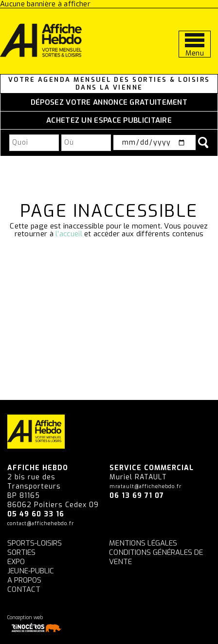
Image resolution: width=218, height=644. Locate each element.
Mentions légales (143, 543)
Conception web (36, 624)
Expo (16, 562)
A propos (24, 580)
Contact (24, 589)
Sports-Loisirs (35, 543)
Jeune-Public (31, 571)
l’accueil (69, 234)
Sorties (21, 552)
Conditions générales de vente (156, 557)
